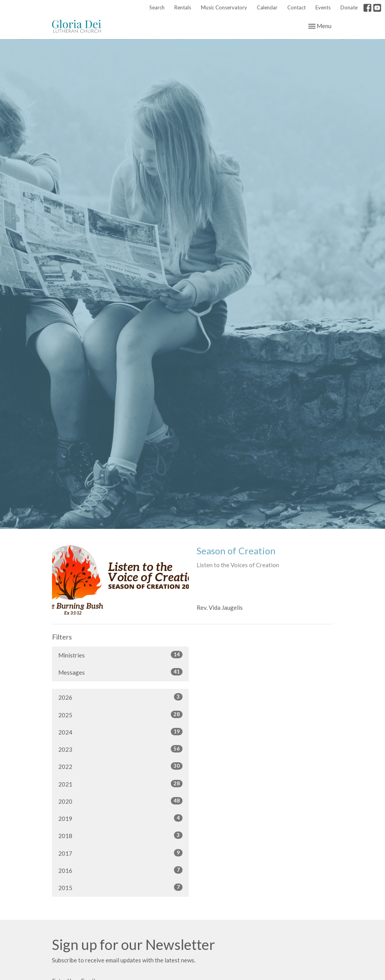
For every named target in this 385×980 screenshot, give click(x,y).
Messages (120, 672)
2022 (120, 766)
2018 (120, 835)
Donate (349, 7)
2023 (120, 749)
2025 (120, 715)
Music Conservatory (224, 7)
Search (157, 7)
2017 (120, 853)
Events (323, 7)
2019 (120, 818)
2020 (120, 801)
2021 (120, 784)
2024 (120, 732)
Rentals (183, 7)
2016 (120, 870)
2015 (120, 887)
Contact (296, 7)
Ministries (120, 655)
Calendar (267, 7)
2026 (120, 697)
